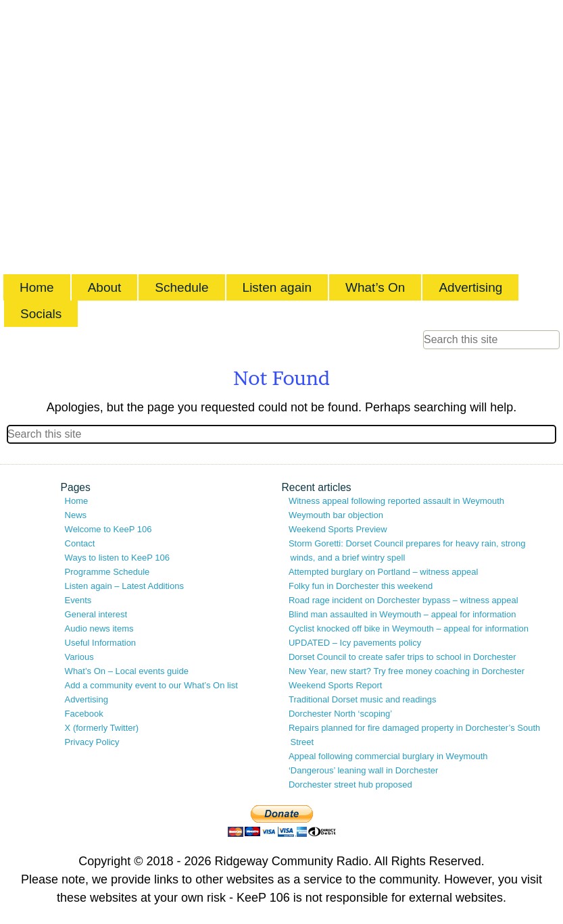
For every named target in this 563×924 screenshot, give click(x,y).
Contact (80, 543)
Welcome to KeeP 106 (108, 529)
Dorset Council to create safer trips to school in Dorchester (402, 657)
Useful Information (101, 643)
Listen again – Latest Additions (124, 586)
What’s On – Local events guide (127, 671)
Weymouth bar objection (336, 515)
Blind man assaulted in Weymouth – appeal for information (402, 614)
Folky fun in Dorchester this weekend (361, 586)
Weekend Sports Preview (338, 529)
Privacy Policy (92, 742)
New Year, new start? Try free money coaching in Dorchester (407, 671)
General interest (96, 614)
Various (79, 657)
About (105, 287)
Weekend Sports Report (336, 685)
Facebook (84, 714)
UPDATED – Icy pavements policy (355, 643)
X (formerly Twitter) (102, 728)
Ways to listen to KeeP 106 (117, 558)
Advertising (470, 287)
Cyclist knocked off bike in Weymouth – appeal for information (409, 628)
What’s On (375, 287)
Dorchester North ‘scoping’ (340, 714)
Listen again (277, 287)
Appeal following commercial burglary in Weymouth (388, 756)
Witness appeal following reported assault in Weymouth (396, 501)
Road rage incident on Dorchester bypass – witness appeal (403, 600)
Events (78, 600)
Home (37, 287)
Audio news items (99, 628)
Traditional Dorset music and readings (362, 699)
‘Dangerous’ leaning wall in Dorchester (363, 770)
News (76, 515)
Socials (41, 314)
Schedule (181, 287)
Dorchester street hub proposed (350, 785)
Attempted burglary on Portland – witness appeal (383, 572)
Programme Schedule (107, 572)
